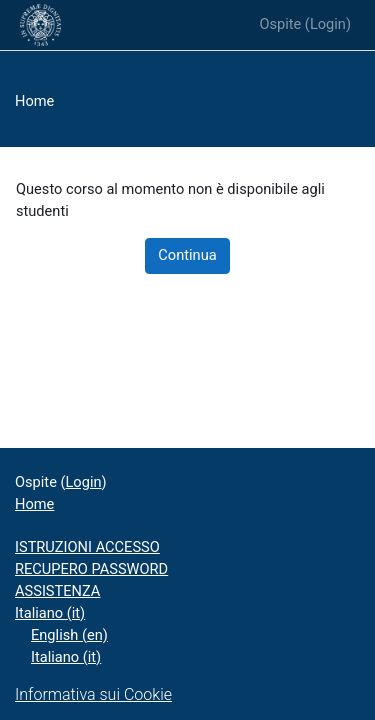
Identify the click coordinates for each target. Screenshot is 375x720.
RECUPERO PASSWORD (91, 569)
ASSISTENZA (57, 591)
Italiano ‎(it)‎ (50, 613)
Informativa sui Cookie (93, 694)
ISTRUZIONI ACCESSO (87, 547)
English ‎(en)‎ (69, 635)
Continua (187, 255)
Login (328, 24)
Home (34, 101)
